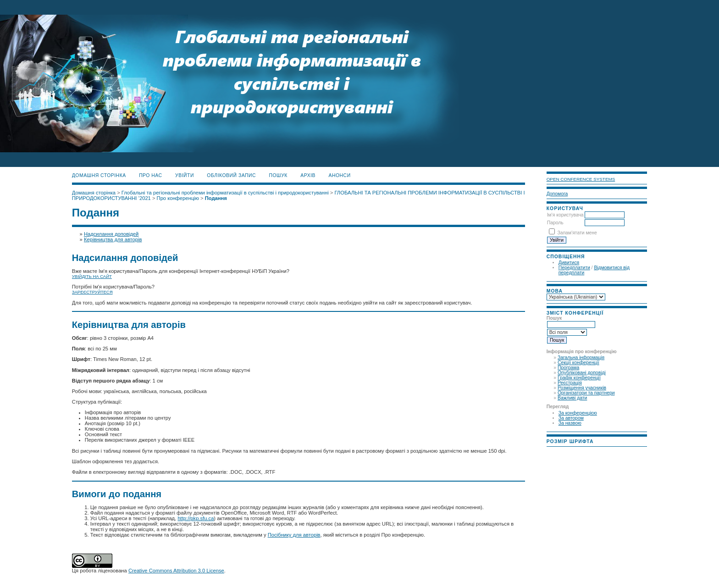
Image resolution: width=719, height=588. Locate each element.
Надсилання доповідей (111, 234)
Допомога (557, 194)
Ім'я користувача (565, 215)
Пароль (555, 223)
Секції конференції (578, 363)
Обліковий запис (231, 175)
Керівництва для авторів (113, 239)
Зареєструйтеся (92, 292)
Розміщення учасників (582, 388)
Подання (216, 198)
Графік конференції (579, 378)
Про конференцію (178, 198)
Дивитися (569, 263)
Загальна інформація (581, 358)
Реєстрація (570, 383)
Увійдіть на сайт (92, 276)
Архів (308, 175)
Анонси (340, 175)
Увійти (185, 175)
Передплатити (574, 268)
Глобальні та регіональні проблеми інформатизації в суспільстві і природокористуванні (225, 193)
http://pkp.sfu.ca (196, 518)
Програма (568, 368)
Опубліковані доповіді (582, 373)
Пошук (278, 175)
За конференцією (578, 413)
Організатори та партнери (586, 393)
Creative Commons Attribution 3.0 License (176, 571)
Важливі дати (572, 398)
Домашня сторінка (99, 175)
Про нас (151, 175)
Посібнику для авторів (294, 535)
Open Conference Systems (581, 179)
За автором (571, 418)
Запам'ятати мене (577, 233)
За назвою (570, 423)
